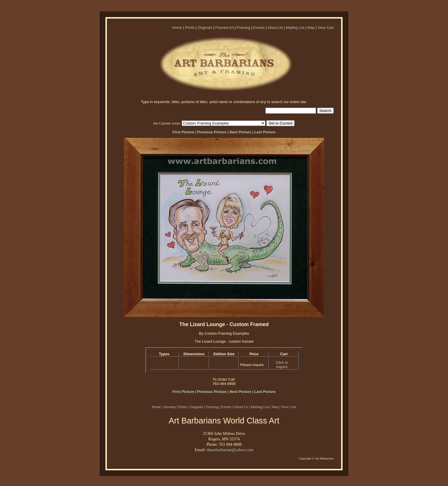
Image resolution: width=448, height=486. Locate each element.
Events (259, 28)
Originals (205, 28)
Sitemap (170, 407)
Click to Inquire (282, 365)
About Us (275, 28)
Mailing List (295, 28)
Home (177, 28)
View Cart (326, 28)
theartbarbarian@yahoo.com (230, 450)
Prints (190, 28)
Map (311, 28)
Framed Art (224, 28)
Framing (243, 28)
